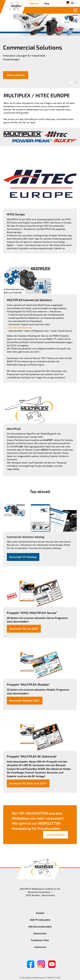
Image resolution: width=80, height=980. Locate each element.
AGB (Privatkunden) (40, 920)
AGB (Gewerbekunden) (40, 927)
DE (70, 3)
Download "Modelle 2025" (25, 701)
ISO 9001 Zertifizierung (20, 328)
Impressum (40, 947)
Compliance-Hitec (40, 940)
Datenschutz (40, 933)
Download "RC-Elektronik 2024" (28, 783)
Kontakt (40, 913)
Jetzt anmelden (56, 835)
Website (34, 3)
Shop (47, 3)
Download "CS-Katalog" (23, 557)
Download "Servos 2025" (24, 629)
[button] (72, 82)
